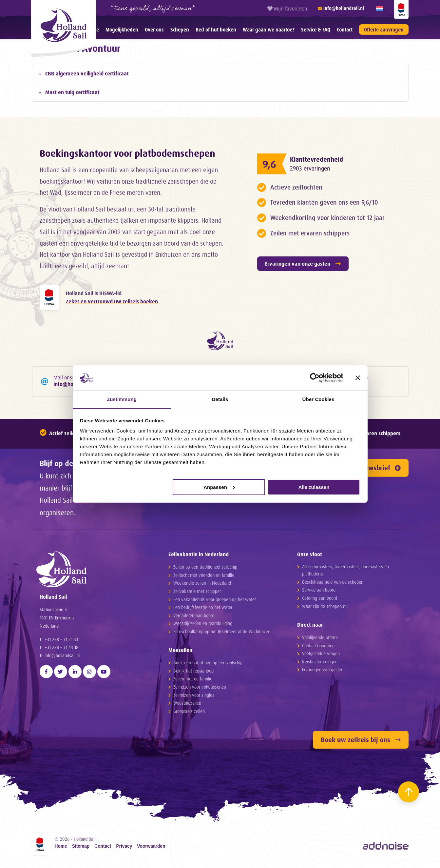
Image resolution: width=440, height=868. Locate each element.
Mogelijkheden (122, 30)
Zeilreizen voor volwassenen (200, 689)
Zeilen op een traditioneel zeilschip (205, 569)
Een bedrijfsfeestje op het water (203, 609)
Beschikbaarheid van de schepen (333, 584)
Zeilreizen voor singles (194, 697)
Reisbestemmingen (320, 664)
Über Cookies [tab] (318, 399)
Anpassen (219, 487)
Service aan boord (319, 592)
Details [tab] (220, 399)
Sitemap (81, 848)
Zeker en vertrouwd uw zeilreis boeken (112, 302)
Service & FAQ (316, 30)
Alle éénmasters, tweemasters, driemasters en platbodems (345, 572)
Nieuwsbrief (378, 470)
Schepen (180, 30)
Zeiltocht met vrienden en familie (204, 577)
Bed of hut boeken (216, 30)
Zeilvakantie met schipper (197, 593)
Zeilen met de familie (193, 681)
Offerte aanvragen (384, 30)
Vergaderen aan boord (194, 617)
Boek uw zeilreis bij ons (361, 742)
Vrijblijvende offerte (320, 639)
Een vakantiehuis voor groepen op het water (215, 601)
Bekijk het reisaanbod (193, 673)
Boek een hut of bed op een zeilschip (208, 665)
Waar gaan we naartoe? (269, 30)
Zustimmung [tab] (122, 399)
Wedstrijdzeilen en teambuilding (203, 625)
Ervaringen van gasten (323, 671)
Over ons (154, 30)
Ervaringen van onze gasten (303, 264)
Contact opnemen (318, 647)
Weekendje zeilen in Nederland (202, 585)
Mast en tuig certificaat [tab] (72, 92)
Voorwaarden (151, 848)
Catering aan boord (320, 600)
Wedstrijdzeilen (187, 705)
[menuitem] (122, 30)
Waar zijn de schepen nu (325, 608)
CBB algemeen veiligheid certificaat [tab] (87, 73)
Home (61, 848)
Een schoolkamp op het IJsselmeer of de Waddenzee (222, 633)
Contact (345, 30)
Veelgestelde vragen (321, 655)
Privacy (124, 848)
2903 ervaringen (311, 169)
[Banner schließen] (358, 377)
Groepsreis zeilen (189, 713)
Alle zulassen (314, 487)
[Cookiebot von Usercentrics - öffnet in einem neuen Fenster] (315, 377)
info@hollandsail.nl (62, 662)
